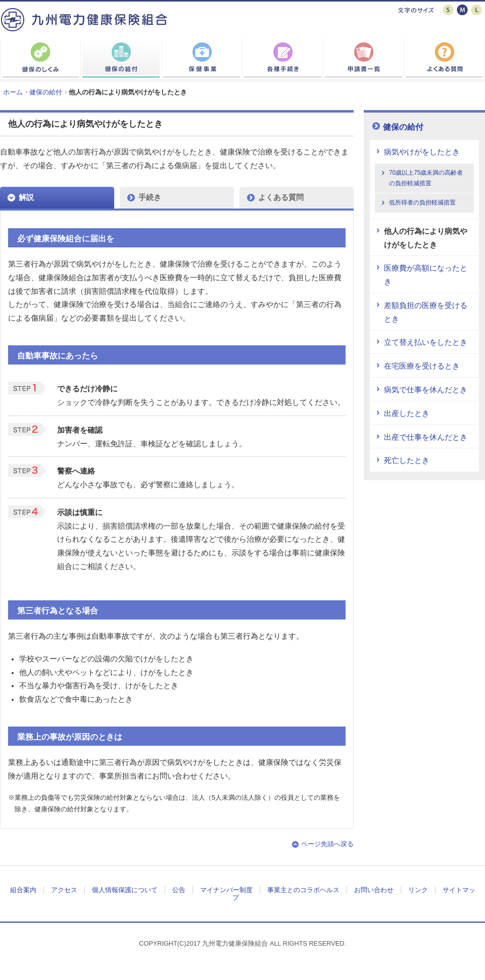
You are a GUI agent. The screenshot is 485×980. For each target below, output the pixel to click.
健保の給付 (46, 92)
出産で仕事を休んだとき (426, 437)
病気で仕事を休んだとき (426, 390)
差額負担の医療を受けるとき (426, 312)
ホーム (13, 92)
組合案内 (23, 890)
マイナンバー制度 (226, 890)
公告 (179, 890)
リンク (418, 890)
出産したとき (407, 414)
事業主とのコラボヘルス (303, 890)
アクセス (64, 890)
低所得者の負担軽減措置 (422, 202)
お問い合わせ (374, 890)
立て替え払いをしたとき (426, 342)
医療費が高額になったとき (426, 275)
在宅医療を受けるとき (422, 366)
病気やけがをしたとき (422, 152)
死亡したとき (407, 460)
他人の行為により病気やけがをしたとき (426, 238)
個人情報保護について (125, 890)
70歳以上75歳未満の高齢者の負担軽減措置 (426, 178)
